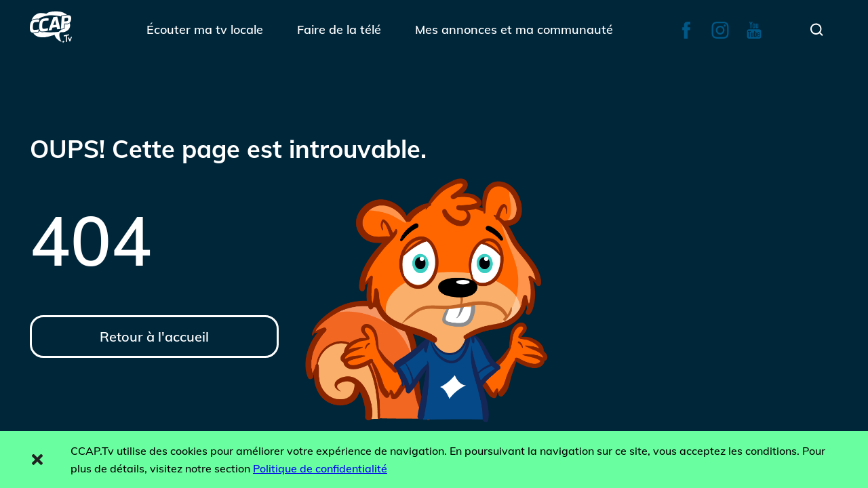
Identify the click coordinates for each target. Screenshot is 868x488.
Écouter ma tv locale (205, 29)
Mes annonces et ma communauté (514, 29)
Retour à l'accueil (154, 337)
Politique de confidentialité (320, 468)
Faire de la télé (339, 29)
